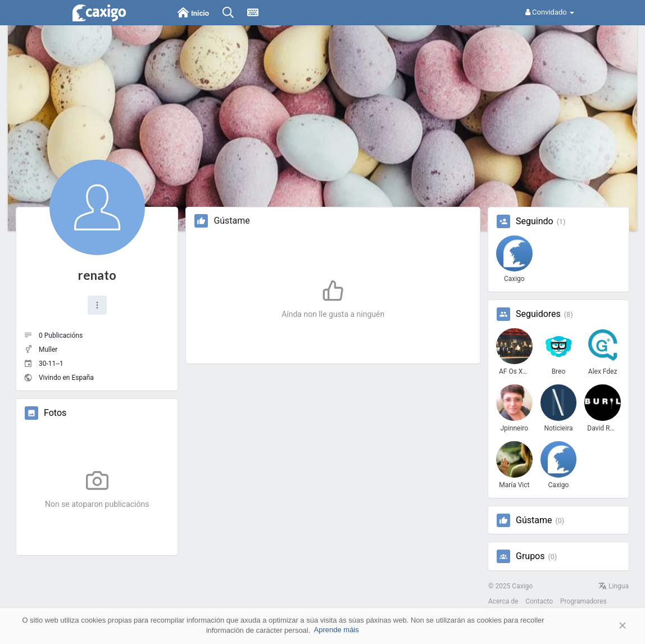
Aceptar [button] (606, 626)
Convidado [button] (550, 12)
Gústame (534, 520)
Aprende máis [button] (337, 630)
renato (97, 275)
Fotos (55, 413)
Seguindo (535, 221)
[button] (97, 305)
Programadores (583, 601)
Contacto (539, 601)
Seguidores (538, 314)
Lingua (614, 586)
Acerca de (503, 601)
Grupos (530, 556)
